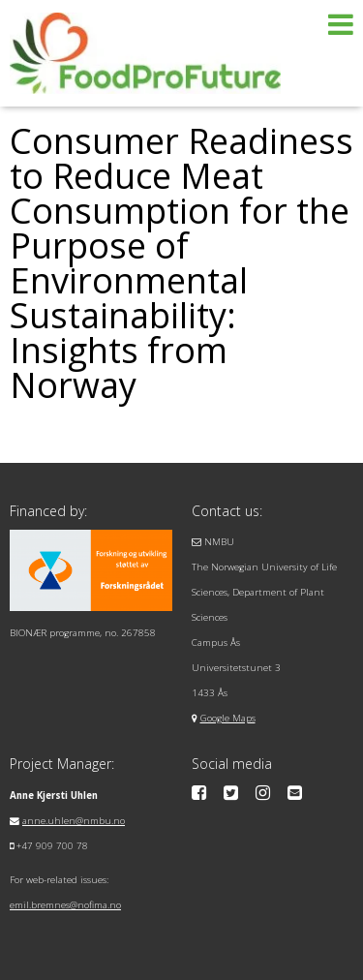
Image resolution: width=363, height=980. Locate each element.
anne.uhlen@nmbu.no (74, 821)
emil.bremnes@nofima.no (65, 905)
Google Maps (228, 718)
